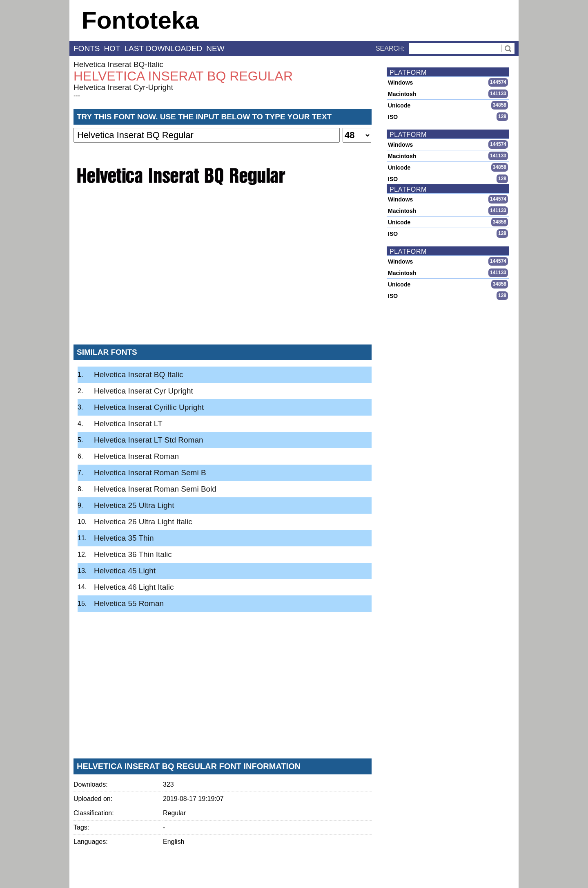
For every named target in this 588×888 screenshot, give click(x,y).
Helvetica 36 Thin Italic (133, 554)
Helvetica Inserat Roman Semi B (150, 473)
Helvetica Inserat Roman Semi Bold (155, 489)
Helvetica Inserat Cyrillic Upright (149, 407)
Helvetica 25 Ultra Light (134, 505)
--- (77, 95)
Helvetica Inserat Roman (136, 456)
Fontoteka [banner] (140, 20)
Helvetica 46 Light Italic (134, 587)
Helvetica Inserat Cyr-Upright (123, 87)
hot (112, 48)
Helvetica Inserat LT (128, 424)
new (215, 48)
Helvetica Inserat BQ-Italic (118, 64)
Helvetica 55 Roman (129, 603)
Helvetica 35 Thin (124, 538)
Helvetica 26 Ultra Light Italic (143, 522)
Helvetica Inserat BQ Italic (139, 375)
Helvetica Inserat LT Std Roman (149, 440)
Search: (390, 48)
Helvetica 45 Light (125, 571)
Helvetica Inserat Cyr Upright (144, 391)
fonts (87, 48)
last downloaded (164, 48)
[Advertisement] (223, 277)
